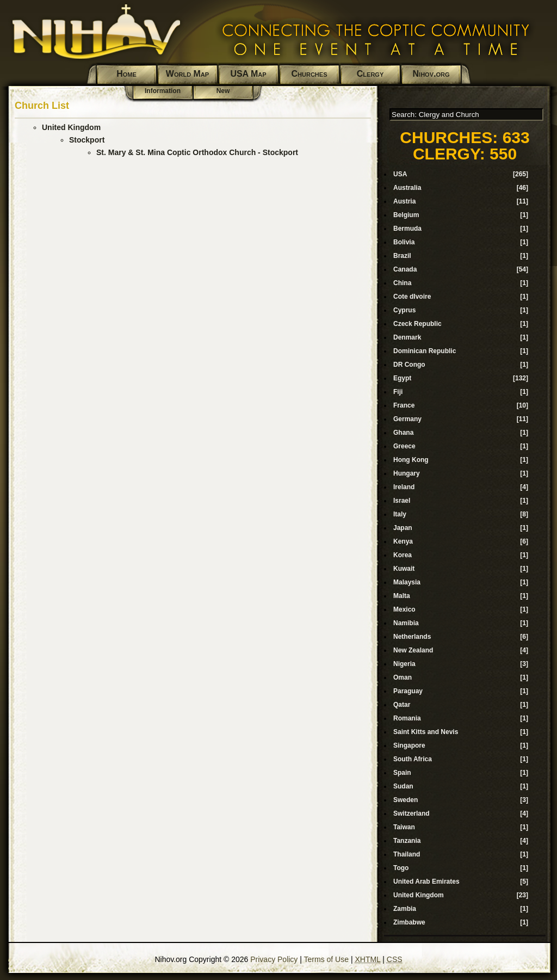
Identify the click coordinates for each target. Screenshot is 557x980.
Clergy (370, 74)
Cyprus (404, 310)
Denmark (407, 337)
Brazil (402, 256)
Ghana (403, 433)
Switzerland (411, 813)
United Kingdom (71, 127)
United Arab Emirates (426, 882)
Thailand (407, 854)
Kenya (403, 541)
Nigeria (404, 664)
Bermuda (407, 229)
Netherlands (412, 637)
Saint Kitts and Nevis (426, 732)
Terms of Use (326, 959)
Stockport (87, 140)
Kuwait (404, 569)
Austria (404, 201)
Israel (402, 501)
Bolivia (404, 242)
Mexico (404, 609)
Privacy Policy (274, 959)
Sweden (406, 800)
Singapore (409, 745)
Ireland (404, 487)
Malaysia (407, 582)
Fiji (398, 392)
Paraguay (408, 691)
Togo (401, 868)
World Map (187, 74)
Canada (405, 269)
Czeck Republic (417, 324)
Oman (403, 677)
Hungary (407, 473)
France (404, 405)
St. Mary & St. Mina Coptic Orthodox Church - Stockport (197, 152)
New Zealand (413, 650)
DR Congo (409, 365)
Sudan (403, 786)
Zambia (405, 909)
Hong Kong (411, 460)
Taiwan (404, 827)
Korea (403, 555)
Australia (407, 188)
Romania (407, 718)
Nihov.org (431, 74)
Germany (407, 419)
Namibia (406, 623)
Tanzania (407, 841)
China (402, 283)
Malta (402, 596)
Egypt (402, 378)
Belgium (406, 215)
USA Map (248, 74)
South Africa (413, 759)
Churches (310, 74)
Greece (404, 446)
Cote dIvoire (412, 297)
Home (126, 74)
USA (400, 174)
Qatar (402, 705)
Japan (403, 528)
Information (163, 91)
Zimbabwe (409, 922)
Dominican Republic (425, 351)
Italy (400, 514)
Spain (402, 773)
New (223, 91)
